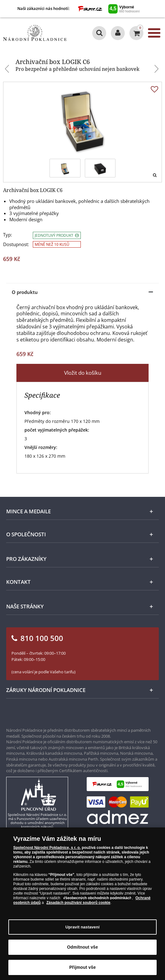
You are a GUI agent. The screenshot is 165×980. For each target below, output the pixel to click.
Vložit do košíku (83, 373)
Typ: (8, 235)
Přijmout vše (83, 968)
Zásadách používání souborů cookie (78, 903)
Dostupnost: (16, 244)
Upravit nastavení (82, 927)
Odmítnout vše (83, 947)
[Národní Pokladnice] (35, 33)
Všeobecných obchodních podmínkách (97, 898)
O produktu (25, 292)
